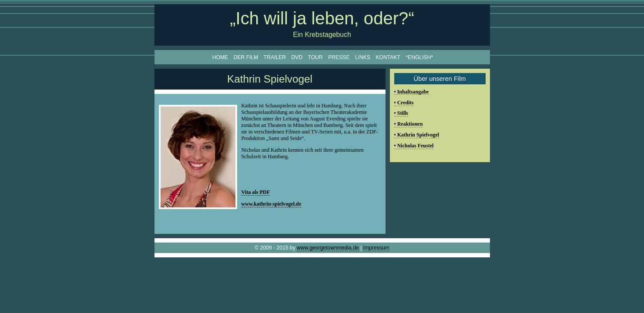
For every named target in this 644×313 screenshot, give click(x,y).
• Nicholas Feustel (414, 146)
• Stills (401, 113)
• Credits (404, 103)
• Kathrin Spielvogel (417, 135)
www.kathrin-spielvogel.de (272, 204)
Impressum (376, 248)
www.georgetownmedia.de (328, 248)
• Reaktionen (409, 124)
